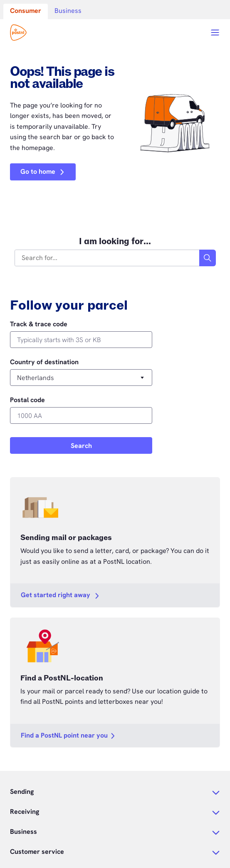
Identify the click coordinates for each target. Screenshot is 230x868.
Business (68, 11)
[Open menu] (215, 33)
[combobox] (107, 258)
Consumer (26, 11)
